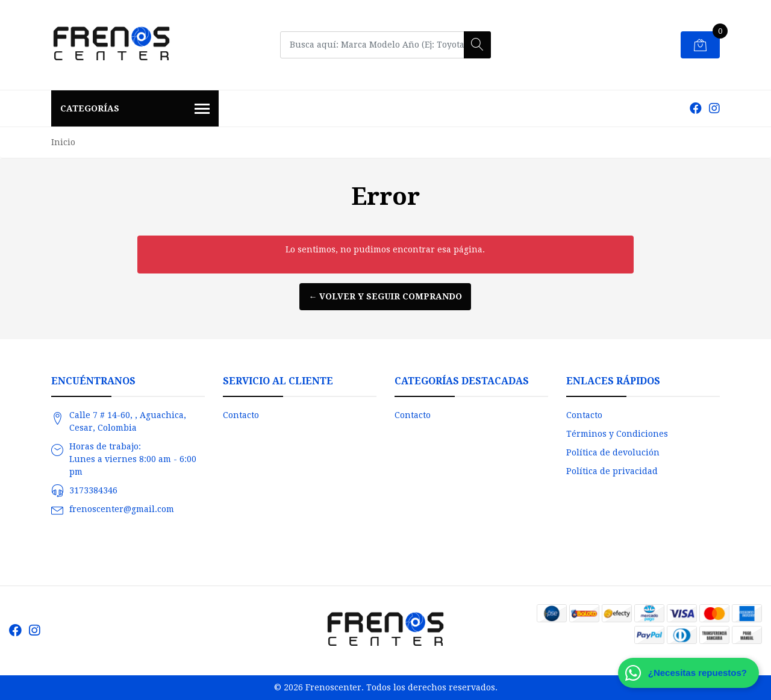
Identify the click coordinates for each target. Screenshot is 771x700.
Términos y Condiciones (617, 434)
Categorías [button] (135, 110)
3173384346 (93, 490)
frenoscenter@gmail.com (122, 509)
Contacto (241, 415)
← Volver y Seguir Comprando (385, 296)
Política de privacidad (612, 471)
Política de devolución (613, 452)
